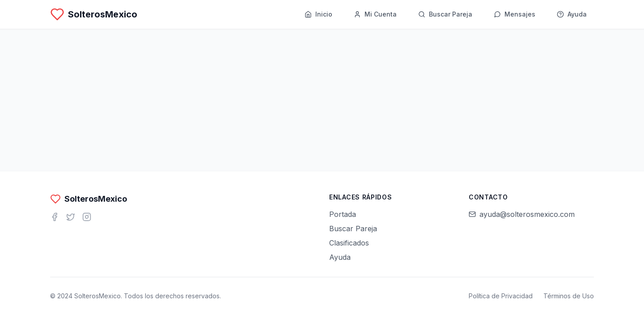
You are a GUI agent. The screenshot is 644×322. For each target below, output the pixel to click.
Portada (343, 214)
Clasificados (349, 243)
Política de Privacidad (501, 296)
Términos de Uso (569, 296)
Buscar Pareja (353, 229)
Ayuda (340, 257)
